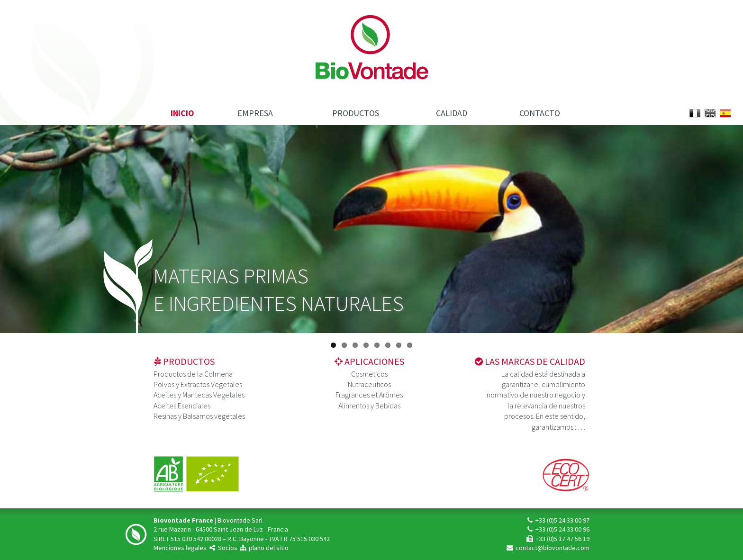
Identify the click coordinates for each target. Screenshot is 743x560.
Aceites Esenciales (182, 406)
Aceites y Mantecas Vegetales (199, 395)
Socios (223, 548)
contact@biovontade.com (548, 548)
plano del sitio (264, 548)
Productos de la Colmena (193, 374)
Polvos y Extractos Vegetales (198, 384)
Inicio (182, 113)
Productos (356, 113)
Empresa (255, 113)
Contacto (540, 113)
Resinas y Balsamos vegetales (199, 416)
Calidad (452, 113)
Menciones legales (180, 548)
